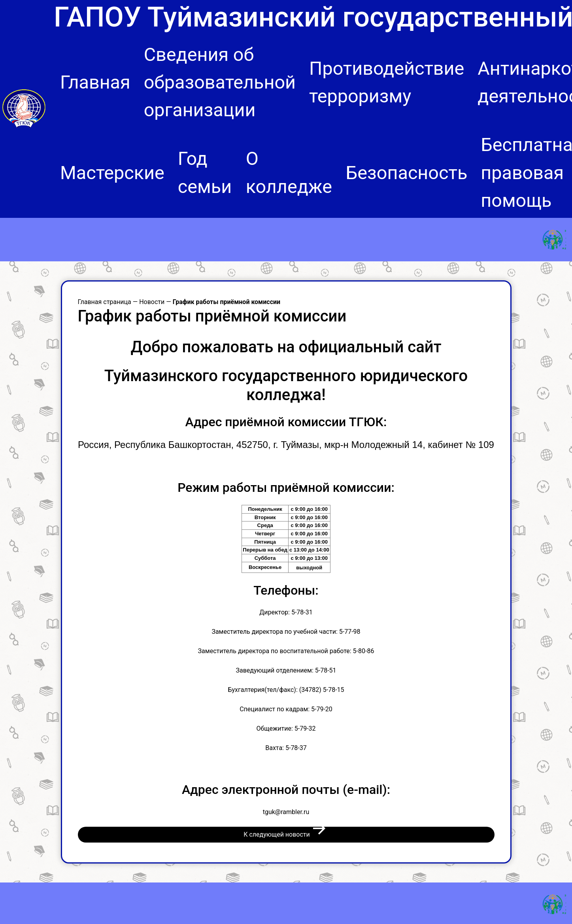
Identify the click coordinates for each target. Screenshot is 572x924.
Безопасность (407, 173)
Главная (95, 82)
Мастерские (112, 173)
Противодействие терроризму (387, 82)
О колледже (289, 172)
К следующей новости (286, 834)
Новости (152, 302)
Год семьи (205, 172)
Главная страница (105, 302)
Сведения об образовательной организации (220, 82)
